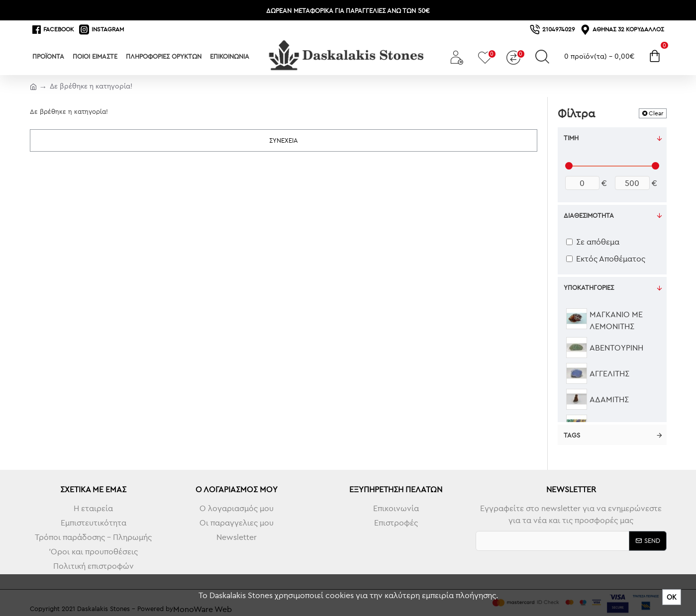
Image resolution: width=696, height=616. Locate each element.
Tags (572, 435)
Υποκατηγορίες (589, 287)
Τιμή (571, 138)
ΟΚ (672, 597)
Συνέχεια (284, 140)
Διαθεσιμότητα (589, 215)
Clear (656, 113)
